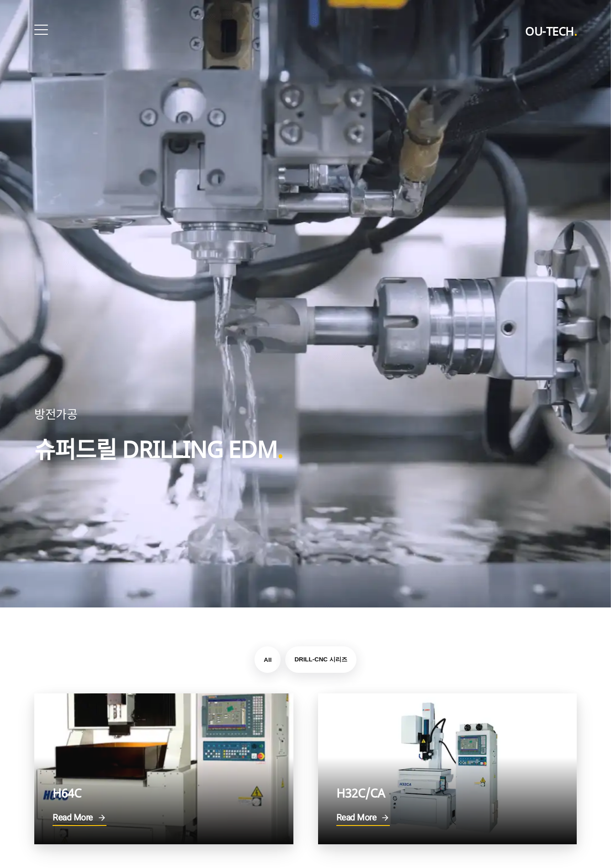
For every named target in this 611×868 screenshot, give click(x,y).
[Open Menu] (41, 30)
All (268, 660)
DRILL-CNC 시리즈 (321, 659)
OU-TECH (551, 31)
